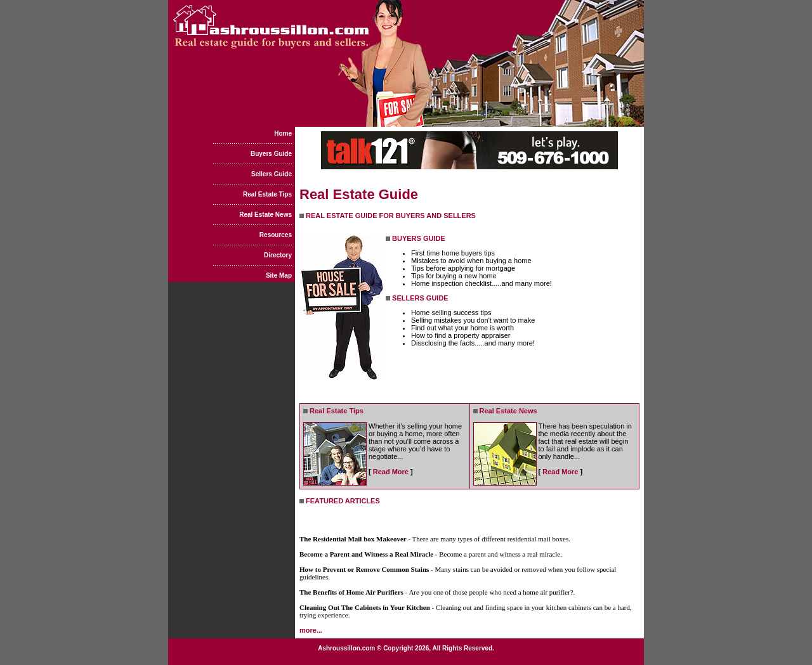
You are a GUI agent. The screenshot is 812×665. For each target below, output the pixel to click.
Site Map (279, 275)
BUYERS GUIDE (419, 238)
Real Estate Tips (267, 194)
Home (283, 133)
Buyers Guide (271, 154)
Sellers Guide (272, 174)
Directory (278, 255)
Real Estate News (265, 215)
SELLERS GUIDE (420, 298)
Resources (276, 235)
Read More (391, 472)
